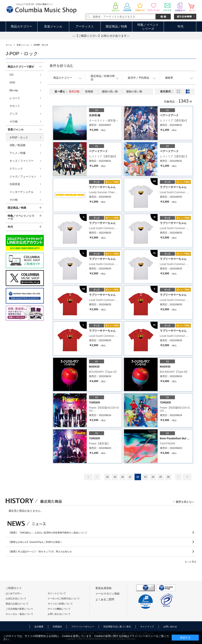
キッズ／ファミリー (22, 161)
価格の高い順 (110, 91)
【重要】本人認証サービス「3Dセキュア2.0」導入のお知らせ (40, 552)
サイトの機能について (59, 609)
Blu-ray (14, 90)
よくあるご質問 (105, 599)
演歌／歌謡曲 (18, 145)
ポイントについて (57, 593)
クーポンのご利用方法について (64, 599)
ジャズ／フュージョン (23, 176)
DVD (12, 82)
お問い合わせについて (59, 614)
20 (122, 477)
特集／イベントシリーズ (148, 27)
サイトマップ (147, 627)
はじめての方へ (14, 593)
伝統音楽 (15, 184)
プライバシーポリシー (83, 627)
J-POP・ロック (19, 137)
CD (11, 75)
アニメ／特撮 (18, 153)
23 (145, 477)
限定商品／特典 (116, 26)
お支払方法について (16, 599)
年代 (180, 26)
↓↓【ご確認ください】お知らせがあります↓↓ (101, 36)
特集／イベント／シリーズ (21, 217)
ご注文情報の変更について (19, 609)
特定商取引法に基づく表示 (117, 627)
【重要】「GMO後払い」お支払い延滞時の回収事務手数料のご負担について (48, 533)
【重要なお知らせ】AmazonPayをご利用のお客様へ (35, 542)
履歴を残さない (185, 502)
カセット (15, 106)
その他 (14, 121)
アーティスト (85, 26)
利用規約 (57, 627)
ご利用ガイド (14, 588)
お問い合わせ (170, 627)
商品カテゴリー (22, 26)
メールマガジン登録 (107, 594)
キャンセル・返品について (19, 614)
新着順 (89, 91)
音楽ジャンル (53, 26)
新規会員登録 (103, 588)
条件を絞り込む (62, 66)
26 (168, 477)
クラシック (16, 169)
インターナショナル (22, 192)
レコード (15, 98)
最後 (187, 477)
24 (153, 477)
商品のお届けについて (17, 604)
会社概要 (39, 627)
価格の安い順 (134, 91)
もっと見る (191, 562)
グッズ (14, 114)
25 (161, 477)
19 (115, 477)
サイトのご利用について (60, 604)
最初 (88, 477)
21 (130, 477)
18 (107, 477)
